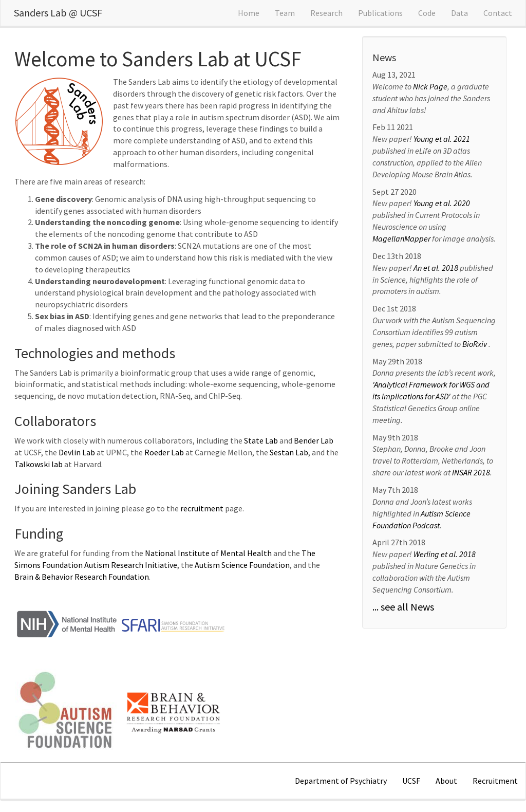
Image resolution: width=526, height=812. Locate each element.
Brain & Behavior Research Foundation (82, 577)
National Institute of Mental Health (208, 553)
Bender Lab (314, 440)
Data (459, 13)
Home (249, 13)
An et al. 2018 (437, 268)
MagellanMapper (401, 238)
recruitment (202, 508)
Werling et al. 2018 (445, 554)
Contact (498, 13)
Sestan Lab (289, 452)
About (446, 781)
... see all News (403, 607)
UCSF (411, 781)
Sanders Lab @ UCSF (58, 13)
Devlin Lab (77, 452)
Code (427, 13)
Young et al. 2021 (442, 139)
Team (285, 13)
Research (326, 13)
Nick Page (430, 86)
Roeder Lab (164, 452)
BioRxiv (475, 344)
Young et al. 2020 (442, 203)
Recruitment (495, 781)
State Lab (261, 440)
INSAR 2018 (471, 472)
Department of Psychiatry (341, 781)
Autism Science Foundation (242, 565)
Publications (380, 13)
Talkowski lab (39, 464)
